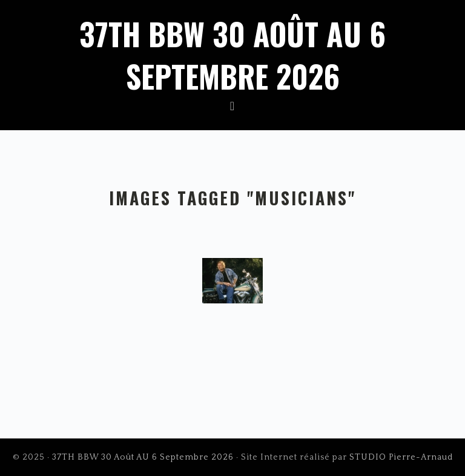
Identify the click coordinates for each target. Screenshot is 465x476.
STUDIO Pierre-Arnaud (401, 457)
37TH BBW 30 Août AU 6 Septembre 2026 (232, 55)
